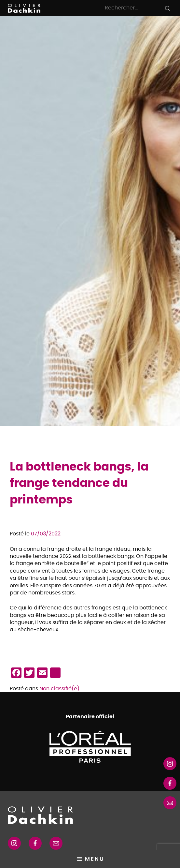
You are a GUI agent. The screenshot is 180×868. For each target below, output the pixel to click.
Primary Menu (90, 859)
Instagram (170, 764)
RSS (170, 803)
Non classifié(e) (59, 689)
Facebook (35, 843)
